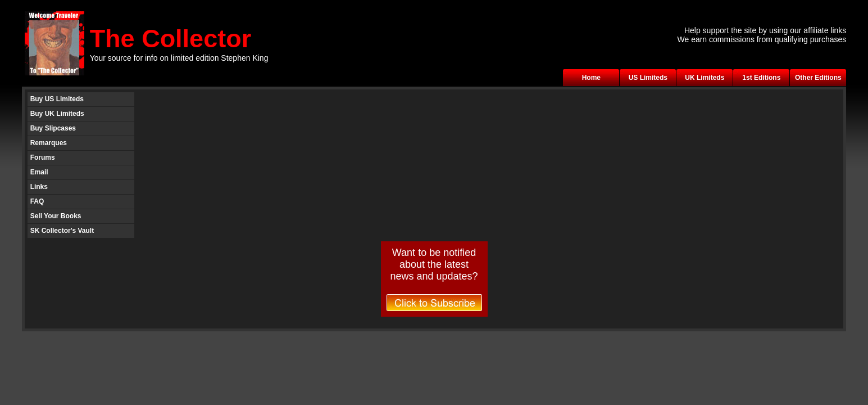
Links (39, 187)
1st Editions (761, 78)
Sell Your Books (56, 216)
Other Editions (818, 78)
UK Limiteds (705, 78)
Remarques (49, 143)
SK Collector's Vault (62, 231)
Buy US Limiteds (57, 99)
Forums (43, 157)
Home (591, 78)
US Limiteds (648, 78)
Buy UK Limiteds (57, 114)
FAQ (37, 201)
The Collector (171, 39)
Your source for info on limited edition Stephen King (179, 58)
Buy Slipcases (53, 128)
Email (39, 172)
